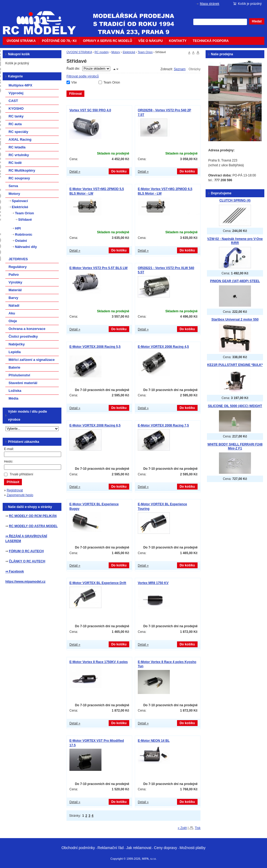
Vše (74, 82)
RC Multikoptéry (22, 170)
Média (13, 398)
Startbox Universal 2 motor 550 (235, 319)
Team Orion (145, 52)
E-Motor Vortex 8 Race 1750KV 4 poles (99, 662)
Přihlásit (13, 482)
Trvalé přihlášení (21, 474)
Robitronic (24, 234)
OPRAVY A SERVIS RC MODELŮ (108, 41)
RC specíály (18, 132)
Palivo (14, 275)
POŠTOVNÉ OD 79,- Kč (59, 41)
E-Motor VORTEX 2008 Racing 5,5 (95, 347)
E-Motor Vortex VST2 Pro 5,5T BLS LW (99, 268)
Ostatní (21, 241)
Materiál (15, 290)
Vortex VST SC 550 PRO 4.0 (90, 110)
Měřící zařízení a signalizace (32, 360)
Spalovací (20, 201)
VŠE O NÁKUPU (150, 41)
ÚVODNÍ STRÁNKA (21, 41)
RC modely (102, 52)
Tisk (198, 828)
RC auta (15, 124)
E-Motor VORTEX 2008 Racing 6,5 (95, 425)
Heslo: (9, 461)
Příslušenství (19, 375)
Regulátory (18, 267)
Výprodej (16, 93)
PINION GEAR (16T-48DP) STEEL (235, 281)
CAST (13, 101)
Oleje (13, 321)
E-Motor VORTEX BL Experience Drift (98, 583)
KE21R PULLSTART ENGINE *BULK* (235, 365)
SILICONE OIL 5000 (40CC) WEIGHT (235, 406)
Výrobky (15, 282)
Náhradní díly (26, 247)
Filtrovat (75, 94)
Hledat (257, 21)
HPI (18, 228)
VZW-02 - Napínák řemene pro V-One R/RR (235, 241)
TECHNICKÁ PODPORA (211, 41)
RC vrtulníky (19, 155)
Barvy (13, 298)
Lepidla (15, 352)
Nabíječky (17, 344)
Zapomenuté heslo (20, 495)
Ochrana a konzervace (27, 329)
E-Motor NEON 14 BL (154, 741)
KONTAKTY (178, 41)
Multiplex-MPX (20, 85)
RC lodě (15, 163)
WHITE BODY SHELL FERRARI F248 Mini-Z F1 (235, 446)
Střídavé (25, 220)
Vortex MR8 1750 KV (153, 583)
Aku (12, 313)
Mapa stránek (210, 4)
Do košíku (119, 171)
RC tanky (16, 116)
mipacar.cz (43, 19)
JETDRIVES (18, 259)
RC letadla (17, 147)
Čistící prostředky (23, 336)
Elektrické (129, 52)
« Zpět (182, 828)
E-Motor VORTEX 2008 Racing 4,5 (163, 347)
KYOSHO (16, 108)
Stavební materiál (23, 383)
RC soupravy (19, 178)
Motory (116, 52)
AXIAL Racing (20, 139)
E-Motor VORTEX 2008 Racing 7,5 (163, 425)
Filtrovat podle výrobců (83, 76)
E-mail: (9, 449)
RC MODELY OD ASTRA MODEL (33, 526)
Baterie (14, 367)
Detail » (75, 172)
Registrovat (15, 490)
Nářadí (14, 305)
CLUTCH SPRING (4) (235, 200)
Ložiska (15, 391)
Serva (13, 186)
